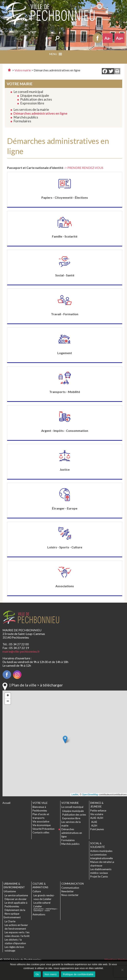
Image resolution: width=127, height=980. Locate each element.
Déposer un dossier (16, 899)
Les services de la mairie (31, 110)
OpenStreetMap (90, 795)
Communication (70, 888)
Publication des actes (36, 99)
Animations (39, 914)
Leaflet (75, 795)
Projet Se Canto (99, 877)
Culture (37, 891)
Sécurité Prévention (43, 829)
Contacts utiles (41, 832)
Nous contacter (70, 895)
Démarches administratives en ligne (40, 113)
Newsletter (68, 891)
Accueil (6, 803)
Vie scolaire (97, 814)
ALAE (94, 822)
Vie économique (42, 825)
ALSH (94, 826)
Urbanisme (10, 891)
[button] (70, 55)
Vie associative (41, 822)
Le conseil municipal (28, 92)
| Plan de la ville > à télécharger (36, 685)
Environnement (12, 917)
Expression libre (32, 103)
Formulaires (22, 121)
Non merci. (51, 974)
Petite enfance (98, 811)
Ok (37, 974)
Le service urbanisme (16, 895)
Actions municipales (101, 851)
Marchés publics (26, 117)
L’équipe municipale (35, 95)
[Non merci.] (122, 970)
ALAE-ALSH (97, 818)
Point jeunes (97, 829)
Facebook (98, 38)
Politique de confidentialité (78, 974)
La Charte (10, 921)
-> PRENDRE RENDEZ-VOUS (84, 168)
